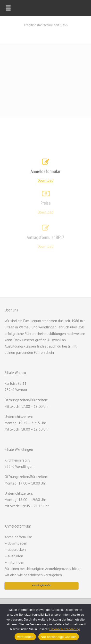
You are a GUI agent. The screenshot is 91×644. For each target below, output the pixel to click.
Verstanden (25, 637)
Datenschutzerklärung (65, 629)
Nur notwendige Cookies (59, 637)
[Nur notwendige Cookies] (85, 624)
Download (45, 180)
